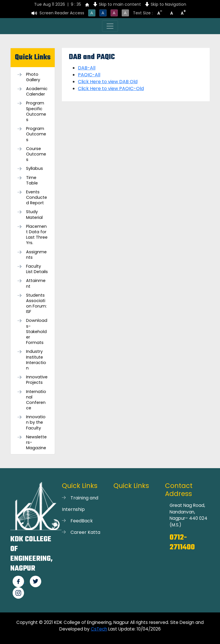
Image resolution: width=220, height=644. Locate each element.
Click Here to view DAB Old (108, 82)
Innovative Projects (37, 380)
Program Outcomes (36, 134)
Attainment (36, 283)
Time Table (32, 180)
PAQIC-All (89, 75)
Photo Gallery (33, 77)
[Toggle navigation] (110, 26)
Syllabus (35, 169)
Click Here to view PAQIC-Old (111, 88)
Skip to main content (120, 4)
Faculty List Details (37, 269)
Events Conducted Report (37, 198)
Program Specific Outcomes (36, 111)
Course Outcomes (36, 154)
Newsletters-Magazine (36, 442)
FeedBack (82, 521)
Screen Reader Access (62, 13)
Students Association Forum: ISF (36, 304)
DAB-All (87, 68)
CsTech (99, 629)
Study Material (34, 215)
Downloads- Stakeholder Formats (37, 332)
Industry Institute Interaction (36, 360)
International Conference (36, 400)
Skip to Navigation (168, 4)
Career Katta (85, 532)
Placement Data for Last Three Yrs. (37, 235)
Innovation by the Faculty (36, 422)
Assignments (36, 255)
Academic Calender (37, 92)
